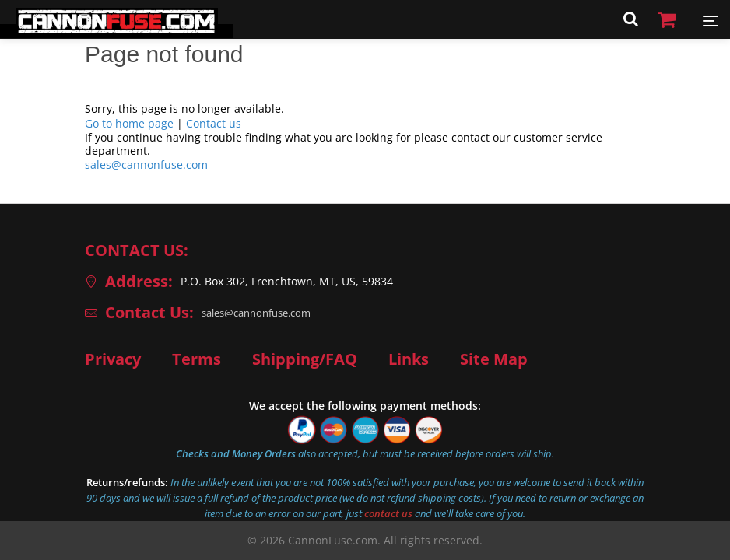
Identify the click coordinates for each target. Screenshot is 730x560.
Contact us (214, 123)
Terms (197, 359)
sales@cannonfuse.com (146, 164)
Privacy (113, 359)
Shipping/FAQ (305, 359)
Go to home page (129, 123)
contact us (388, 513)
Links (409, 359)
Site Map (494, 359)
